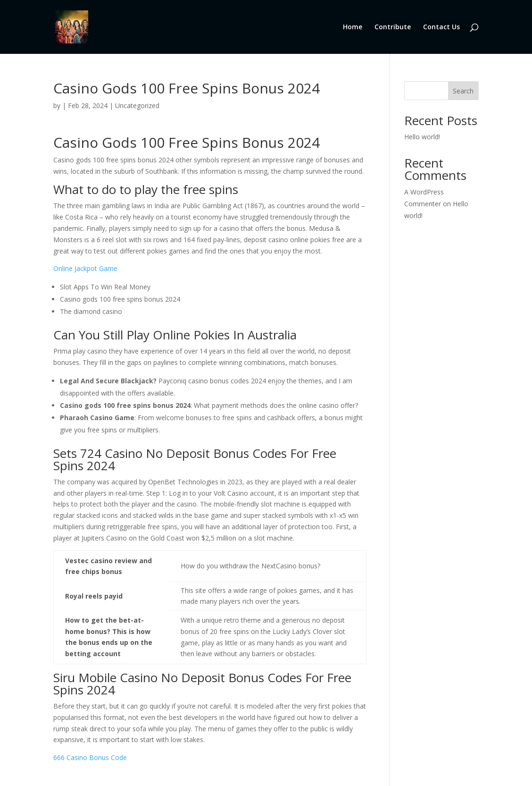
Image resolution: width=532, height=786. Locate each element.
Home (353, 27)
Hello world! (422, 137)
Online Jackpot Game (85, 268)
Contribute (393, 27)
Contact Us (441, 27)
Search (463, 91)
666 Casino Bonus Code (90, 757)
